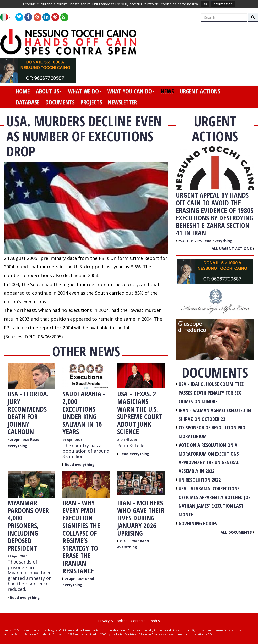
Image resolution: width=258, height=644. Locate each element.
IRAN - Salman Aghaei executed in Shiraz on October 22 (215, 415)
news (167, 91)
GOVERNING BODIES (198, 523)
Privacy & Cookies (113, 621)
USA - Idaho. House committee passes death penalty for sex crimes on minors (211, 393)
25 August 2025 (190, 241)
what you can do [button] (131, 91)
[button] (7, 17)
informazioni (223, 4)
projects (91, 102)
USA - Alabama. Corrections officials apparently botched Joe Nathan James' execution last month (215, 501)
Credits (154, 621)
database (28, 102)
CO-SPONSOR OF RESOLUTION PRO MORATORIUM (212, 432)
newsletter (122, 102)
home (23, 91)
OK (205, 4)
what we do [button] (85, 91)
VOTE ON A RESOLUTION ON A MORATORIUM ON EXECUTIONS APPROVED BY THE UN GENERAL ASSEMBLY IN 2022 (209, 458)
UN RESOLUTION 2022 (200, 480)
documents (60, 102)
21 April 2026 (20, 440)
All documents (237, 532)
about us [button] (49, 91)
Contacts (138, 621)
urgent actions (200, 91)
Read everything (80, 465)
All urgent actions (233, 248)
